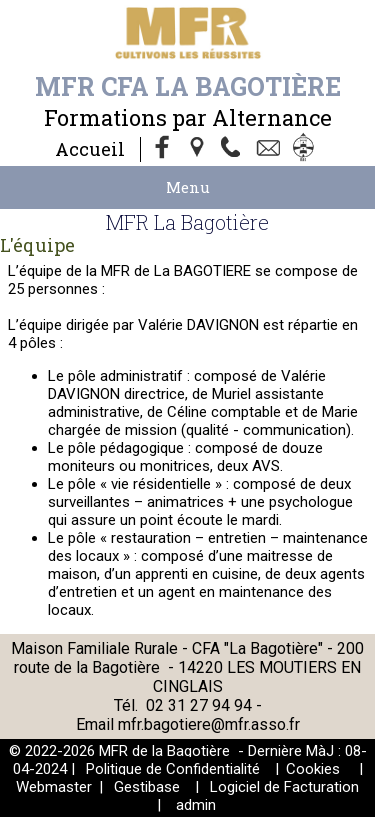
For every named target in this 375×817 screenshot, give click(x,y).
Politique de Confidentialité (173, 769)
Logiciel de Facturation (284, 787)
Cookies (313, 769)
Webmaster (54, 787)
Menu (188, 187)
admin (196, 805)
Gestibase (147, 787)
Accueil (90, 149)
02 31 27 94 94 (201, 705)
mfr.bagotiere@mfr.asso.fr (209, 724)
